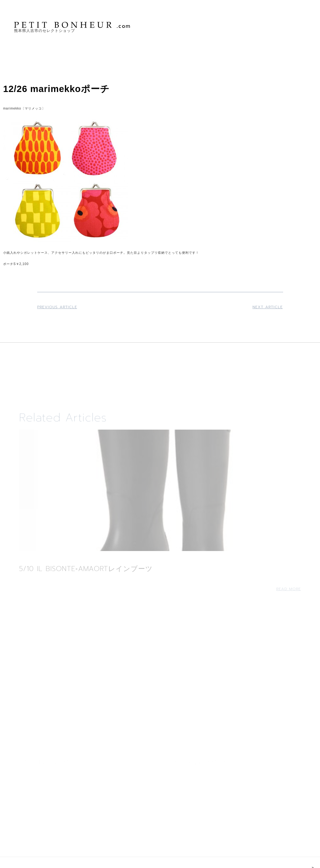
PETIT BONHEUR (73, 25)
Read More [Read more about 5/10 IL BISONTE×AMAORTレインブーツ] (289, 589)
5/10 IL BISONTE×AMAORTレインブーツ (86, 569)
